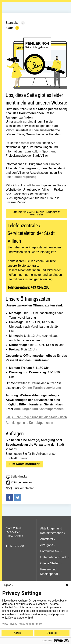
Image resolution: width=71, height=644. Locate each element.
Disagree (52, 633)
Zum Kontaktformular (24, 464)
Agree (17, 633)
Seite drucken (17, 477)
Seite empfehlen (20, 488)
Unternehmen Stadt (53, 557)
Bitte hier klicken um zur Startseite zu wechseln (36, 213)
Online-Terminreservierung (42, 388)
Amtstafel (47, 539)
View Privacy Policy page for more (22, 624)
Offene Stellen (50, 563)
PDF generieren (19, 483)
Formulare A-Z (50, 551)
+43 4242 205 (40, 287)
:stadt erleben (31, 143)
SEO (10, 28)
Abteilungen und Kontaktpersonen (39, 409)
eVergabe (47, 545)
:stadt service (24, 122)
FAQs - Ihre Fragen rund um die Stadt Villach (36, 417)
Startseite (12, 23)
